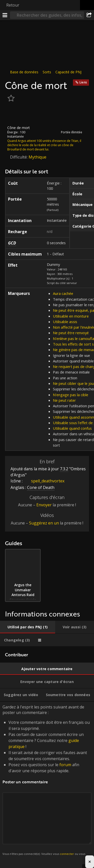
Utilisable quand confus (72, 428)
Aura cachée (63, 293)
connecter (67, 854)
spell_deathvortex (44, 481)
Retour (13, 5)
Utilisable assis (65, 322)
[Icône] (14, 114)
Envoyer (44, 505)
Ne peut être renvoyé (71, 333)
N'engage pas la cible (71, 394)
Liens (83, 82)
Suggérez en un (44, 523)
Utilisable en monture (71, 316)
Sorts (47, 72)
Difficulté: (19, 157)
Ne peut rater (64, 400)
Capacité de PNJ (68, 72)
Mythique (37, 157)
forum (65, 765)
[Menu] (5, 15)
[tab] (28, 627)
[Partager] (89, 15)
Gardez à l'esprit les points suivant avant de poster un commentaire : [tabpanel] (47, 783)
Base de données (24, 72)
